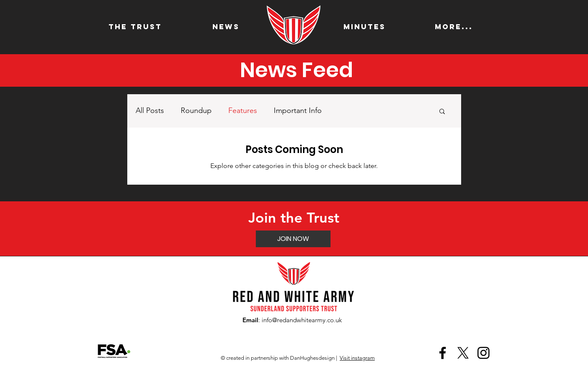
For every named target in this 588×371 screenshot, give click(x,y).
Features (243, 110)
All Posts (150, 110)
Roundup (196, 110)
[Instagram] (483, 353)
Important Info (298, 110)
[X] (463, 353)
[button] (442, 112)
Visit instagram (357, 358)
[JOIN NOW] (293, 239)
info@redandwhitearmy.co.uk (302, 320)
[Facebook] (443, 353)
